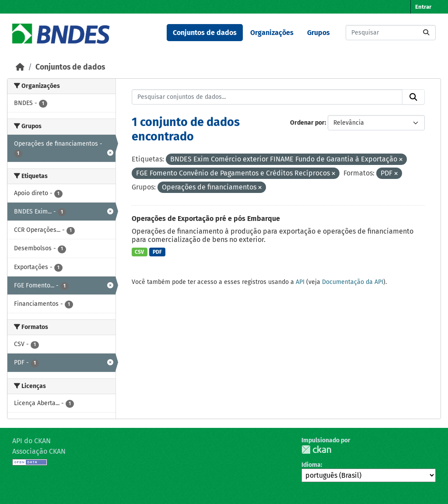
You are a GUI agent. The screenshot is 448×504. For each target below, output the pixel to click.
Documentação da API (353, 282)
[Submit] (426, 33)
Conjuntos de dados (205, 33)
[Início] (20, 67)
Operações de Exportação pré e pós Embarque (206, 219)
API (300, 282)
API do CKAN (31, 441)
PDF (157, 252)
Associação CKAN (39, 451)
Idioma (311, 465)
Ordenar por (307, 123)
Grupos (318, 33)
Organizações (272, 33)
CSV (139, 252)
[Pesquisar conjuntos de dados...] (391, 33)
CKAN (316, 450)
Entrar (423, 7)
